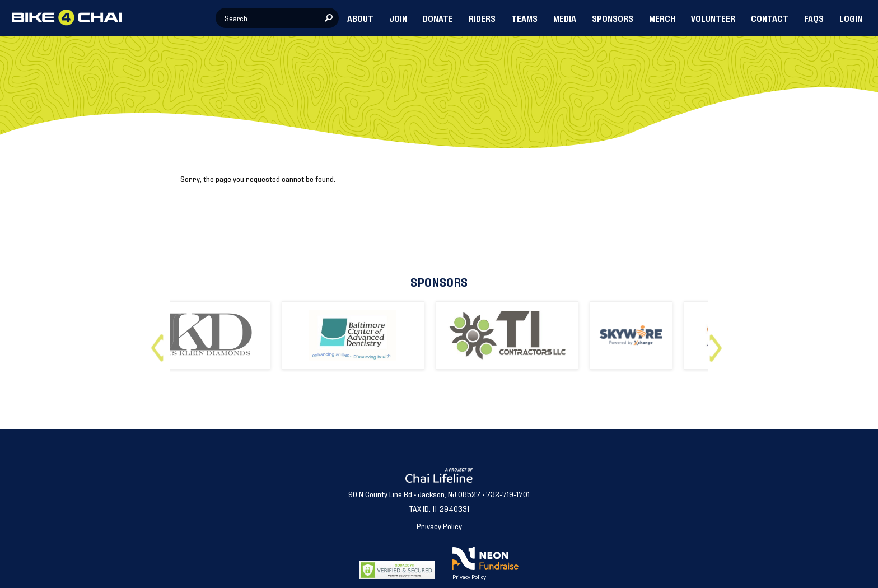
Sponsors (439, 281)
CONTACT (770, 18)
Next (718, 344)
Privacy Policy (439, 526)
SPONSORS (613, 18)
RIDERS (482, 18)
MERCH (662, 18)
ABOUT (360, 18)
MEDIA (565, 18)
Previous (160, 344)
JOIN (398, 18)
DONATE (438, 18)
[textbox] (277, 18)
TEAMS (524, 18)
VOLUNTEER (713, 18)
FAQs (814, 18)
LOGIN (851, 18)
